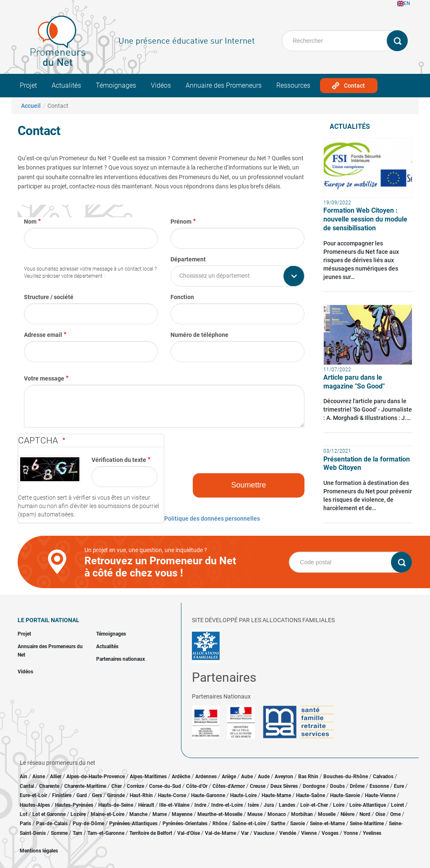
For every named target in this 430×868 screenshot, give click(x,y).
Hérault (146, 805)
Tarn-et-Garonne (106, 833)
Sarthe (278, 824)
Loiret (397, 805)
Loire (339, 805)
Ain (24, 777)
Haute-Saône (311, 795)
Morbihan (302, 814)
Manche (138, 814)
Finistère (62, 795)
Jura (269, 805)
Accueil (31, 106)
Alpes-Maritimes (148, 777)
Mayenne (182, 814)
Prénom (181, 222)
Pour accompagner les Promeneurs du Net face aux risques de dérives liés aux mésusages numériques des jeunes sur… (361, 260)
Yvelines (372, 833)
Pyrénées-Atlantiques (133, 824)
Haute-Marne (276, 795)
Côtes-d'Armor (229, 786)
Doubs (337, 786)
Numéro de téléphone (199, 335)
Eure (399, 786)
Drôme (357, 786)
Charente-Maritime (85, 786)
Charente (49, 786)
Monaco (277, 814)
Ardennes (206, 777)
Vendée (288, 833)
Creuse (258, 786)
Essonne (379, 786)
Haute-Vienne (380, 795)
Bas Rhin (308, 777)
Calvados (383, 777)
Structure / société (49, 297)
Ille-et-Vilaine (174, 805)
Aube (247, 777)
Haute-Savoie (345, 795)
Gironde (116, 795)
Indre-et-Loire (227, 805)
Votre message (44, 378)
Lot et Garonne (49, 814)
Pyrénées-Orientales (185, 824)
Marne (160, 814)
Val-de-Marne (220, 833)
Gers (97, 795)
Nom (30, 222)
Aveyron (284, 777)
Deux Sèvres (284, 786)
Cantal (27, 786)
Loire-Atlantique (368, 805)
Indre (200, 805)
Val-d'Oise (189, 833)
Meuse (255, 814)
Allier (56, 777)
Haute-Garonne (208, 795)
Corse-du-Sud (165, 786)
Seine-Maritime (367, 824)
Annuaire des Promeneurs (224, 85)
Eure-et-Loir (33, 795)
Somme (59, 833)
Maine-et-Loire (107, 814)
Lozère (78, 814)
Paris (25, 824)
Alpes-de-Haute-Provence (96, 777)
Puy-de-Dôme (88, 824)
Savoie (298, 824)
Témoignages (116, 85)
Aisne (39, 777)
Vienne (309, 833)
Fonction (182, 297)
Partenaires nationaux (121, 659)
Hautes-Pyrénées (74, 805)
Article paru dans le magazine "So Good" (354, 382)
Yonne (351, 833)
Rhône (220, 824)
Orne (395, 814)
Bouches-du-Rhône (346, 777)
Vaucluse (264, 833)
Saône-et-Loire (249, 824)
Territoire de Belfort (151, 833)
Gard (82, 795)
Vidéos (161, 85)
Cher (117, 786)
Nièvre (347, 814)
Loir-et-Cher (314, 805)
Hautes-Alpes (35, 805)
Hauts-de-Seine (116, 805)
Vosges (330, 833)
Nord (365, 814)
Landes (287, 805)
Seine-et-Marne (327, 824)
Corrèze (135, 786)
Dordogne (314, 786)
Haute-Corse (172, 795)
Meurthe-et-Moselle (220, 814)
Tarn (77, 833)
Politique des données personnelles (212, 519)
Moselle (327, 814)
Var (245, 833)
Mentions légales (39, 851)
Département (188, 259)
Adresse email (43, 335)
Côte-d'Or (197, 786)
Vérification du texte (119, 460)
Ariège (229, 777)
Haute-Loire (243, 795)
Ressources (293, 85)
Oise (380, 814)
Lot (24, 814)
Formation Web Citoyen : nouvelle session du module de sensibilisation (365, 219)
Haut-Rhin (141, 795)
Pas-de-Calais (52, 824)
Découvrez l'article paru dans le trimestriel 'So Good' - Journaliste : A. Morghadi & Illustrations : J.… (368, 409)
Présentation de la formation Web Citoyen (367, 464)
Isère (253, 805)
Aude (264, 777)
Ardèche (181, 777)
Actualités (66, 85)
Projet (28, 85)
